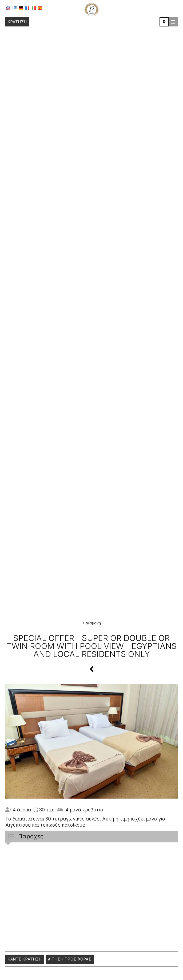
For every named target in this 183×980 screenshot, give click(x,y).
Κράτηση (17, 22)
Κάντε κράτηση (25, 959)
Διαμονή (93, 623)
